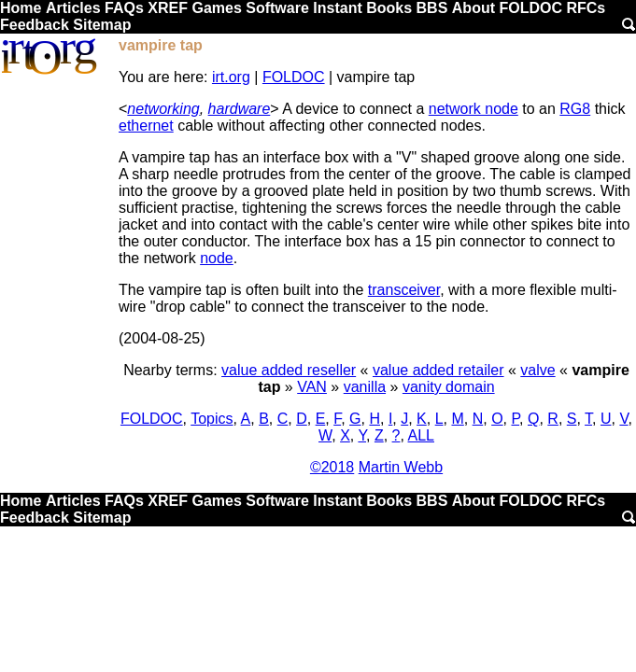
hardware (240, 109)
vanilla (365, 387)
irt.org (231, 77)
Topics (212, 419)
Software (277, 8)
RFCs (586, 8)
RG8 (575, 109)
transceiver (404, 290)
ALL (421, 435)
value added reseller (289, 370)
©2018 (332, 467)
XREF (168, 8)
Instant (337, 8)
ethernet (146, 126)
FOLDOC (530, 8)
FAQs (124, 8)
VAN (312, 387)
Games (216, 8)
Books (389, 8)
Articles (73, 8)
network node (473, 109)
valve (537, 370)
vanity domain (449, 387)
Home (21, 8)
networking (163, 109)
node (217, 258)
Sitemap (102, 25)
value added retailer (438, 370)
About (473, 8)
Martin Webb (401, 467)
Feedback (35, 25)
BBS (432, 8)
